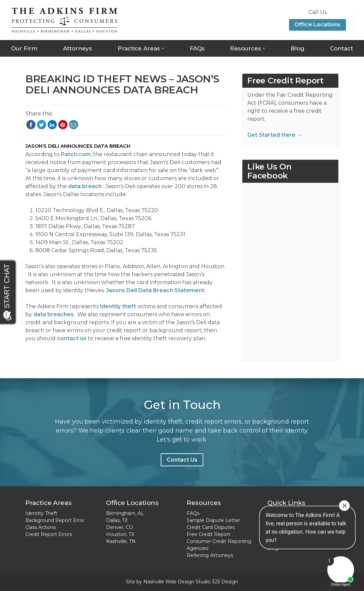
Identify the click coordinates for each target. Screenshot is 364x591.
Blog (297, 48)
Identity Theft (41, 513)
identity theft (118, 306)
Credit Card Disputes (211, 527)
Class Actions (40, 527)
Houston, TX (120, 534)
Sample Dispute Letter (213, 520)
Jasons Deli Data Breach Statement (155, 290)
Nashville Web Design (169, 582)
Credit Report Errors (49, 534)
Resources (245, 48)
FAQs (197, 48)
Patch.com (76, 154)
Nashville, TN (121, 541)
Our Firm (24, 48)
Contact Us (182, 460)
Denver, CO (119, 527)
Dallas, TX (117, 520)
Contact (341, 48)
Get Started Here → (275, 135)
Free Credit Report (208, 534)
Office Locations (317, 25)
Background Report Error (55, 520)
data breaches (53, 314)
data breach (85, 186)
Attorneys (77, 48)
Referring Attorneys (210, 555)
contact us (72, 338)
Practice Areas (139, 48)
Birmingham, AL (125, 513)
